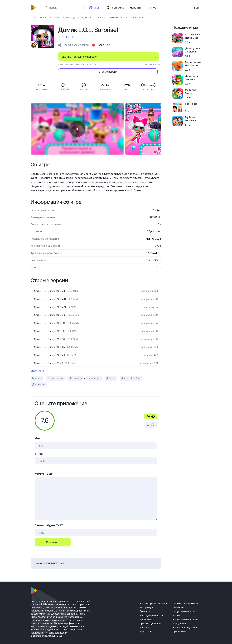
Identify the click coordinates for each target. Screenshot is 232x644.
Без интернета (56, 374)
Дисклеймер (147, 615)
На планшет (94, 374)
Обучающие (76, 18)
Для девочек (39, 379)
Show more (39, 366)
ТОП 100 (153, 8)
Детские (111, 374)
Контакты (145, 623)
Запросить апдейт (153, 65)
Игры (98, 8)
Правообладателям (150, 619)
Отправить (53, 537)
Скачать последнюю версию (79, 57)
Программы (119, 8)
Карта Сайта (147, 627)
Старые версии (142, 57)
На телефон (75, 374)
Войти (198, 8)
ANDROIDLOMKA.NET (41, 18)
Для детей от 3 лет (131, 374)
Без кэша (37, 374)
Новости (137, 8)
